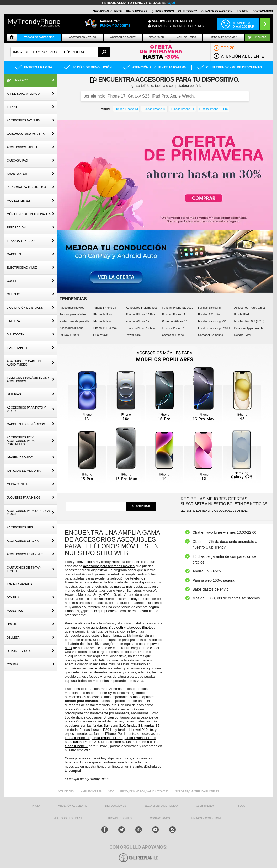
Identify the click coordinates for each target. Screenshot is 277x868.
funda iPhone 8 (137, 742)
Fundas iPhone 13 (126, 109)
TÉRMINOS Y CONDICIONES (206, 818)
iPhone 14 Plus (102, 314)
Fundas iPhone (69, 335)
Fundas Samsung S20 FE (215, 328)
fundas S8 (135, 725)
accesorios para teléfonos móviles (109, 566)
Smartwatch (100, 335)
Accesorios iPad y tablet (249, 308)
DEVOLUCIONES (137, 11)
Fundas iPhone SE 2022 (177, 308)
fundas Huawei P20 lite (97, 730)
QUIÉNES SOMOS (163, 11)
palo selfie (90, 668)
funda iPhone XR (86, 742)
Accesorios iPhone (71, 328)
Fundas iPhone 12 (138, 321)
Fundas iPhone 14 (104, 308)
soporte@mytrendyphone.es (197, 792)
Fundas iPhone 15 (154, 109)
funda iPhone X (112, 742)
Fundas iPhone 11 (182, 109)
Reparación (156, 37)
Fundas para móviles (73, 314)
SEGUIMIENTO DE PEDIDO (161, 806)
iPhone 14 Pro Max (105, 328)
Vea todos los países (69, 818)
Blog (242, 806)
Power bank (134, 335)
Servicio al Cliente (107, 11)
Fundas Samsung (209, 308)
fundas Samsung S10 (109, 725)
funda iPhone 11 (77, 738)
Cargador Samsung (211, 335)
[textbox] (60, 52)
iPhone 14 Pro (102, 321)
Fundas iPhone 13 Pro (213, 109)
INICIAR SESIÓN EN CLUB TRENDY (178, 26)
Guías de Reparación (217, 11)
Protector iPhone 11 (175, 321)
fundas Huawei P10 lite (135, 730)
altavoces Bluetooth (142, 627)
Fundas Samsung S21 (212, 321)
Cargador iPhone (173, 335)
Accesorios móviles (72, 308)
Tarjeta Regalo (19, 584)
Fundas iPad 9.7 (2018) (249, 321)
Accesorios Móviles (82, 37)
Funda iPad (241, 314)
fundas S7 (152, 725)
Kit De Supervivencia (223, 37)
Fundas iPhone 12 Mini (141, 328)
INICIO (36, 806)
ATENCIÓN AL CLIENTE (72, 806)
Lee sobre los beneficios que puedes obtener (215, 511)
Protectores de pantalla (74, 321)
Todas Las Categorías (39, 37)
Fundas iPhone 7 (173, 328)
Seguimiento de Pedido (172, 21)
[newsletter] (96, 507)
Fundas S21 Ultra (209, 314)
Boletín (242, 11)
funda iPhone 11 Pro (107, 738)
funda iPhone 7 (76, 746)
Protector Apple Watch (248, 328)
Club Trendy (188, 11)
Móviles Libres (186, 37)
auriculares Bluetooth (107, 627)
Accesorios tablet (123, 37)
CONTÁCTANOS (263, 11)
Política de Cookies (117, 818)
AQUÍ (171, 3)
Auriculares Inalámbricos (142, 308)
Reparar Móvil (243, 335)
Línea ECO (260, 37)
